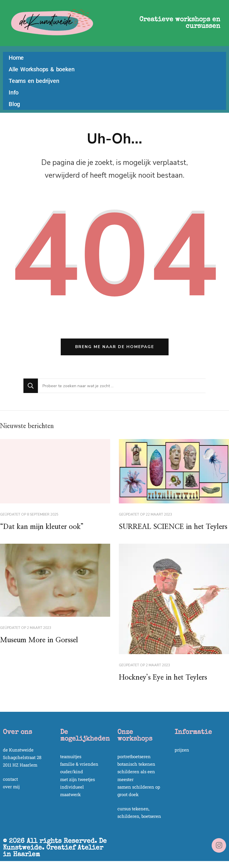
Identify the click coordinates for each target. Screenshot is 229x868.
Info (14, 92)
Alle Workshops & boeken (41, 69)
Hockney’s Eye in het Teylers (163, 678)
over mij (11, 787)
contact (10, 779)
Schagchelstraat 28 (22, 757)
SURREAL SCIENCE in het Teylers (173, 527)
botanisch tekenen (136, 764)
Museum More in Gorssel (39, 640)
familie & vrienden (79, 764)
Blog (14, 104)
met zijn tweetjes (77, 779)
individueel (72, 787)
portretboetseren (134, 756)
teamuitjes (71, 756)
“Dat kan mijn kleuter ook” (42, 527)
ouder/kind (72, 771)
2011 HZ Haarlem (20, 765)
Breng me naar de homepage (115, 347)
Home (16, 58)
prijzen (182, 750)
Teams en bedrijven (34, 81)
